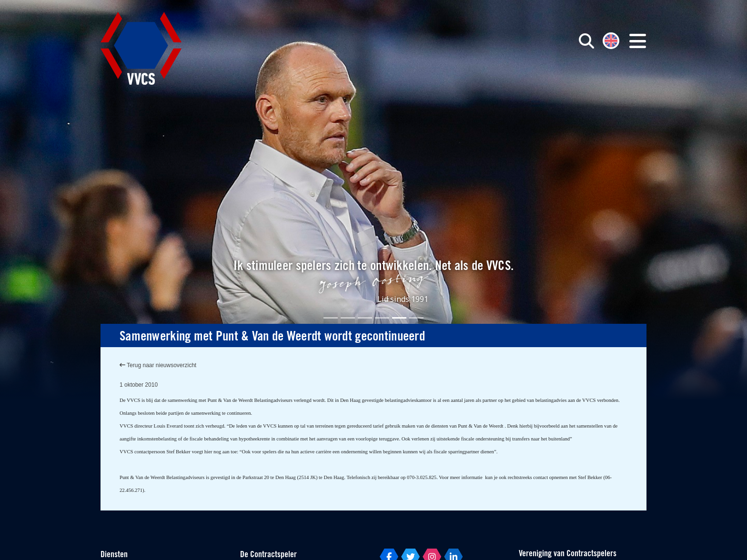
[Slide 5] (399, 318)
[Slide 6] (416, 318)
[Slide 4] (382, 318)
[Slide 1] (331, 318)
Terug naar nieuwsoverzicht (158, 365)
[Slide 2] (348, 318)
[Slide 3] (365, 318)
